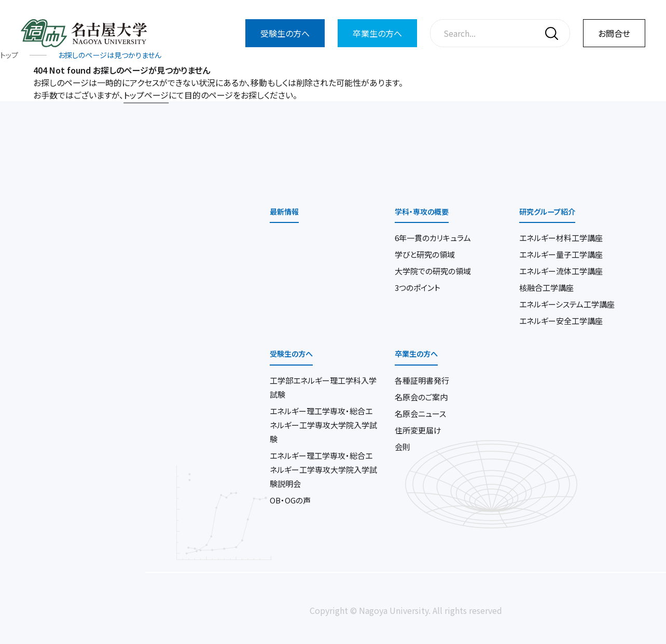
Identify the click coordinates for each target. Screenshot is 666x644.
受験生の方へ (285, 33)
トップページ (146, 96)
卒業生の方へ (377, 33)
